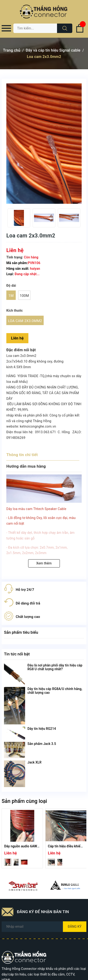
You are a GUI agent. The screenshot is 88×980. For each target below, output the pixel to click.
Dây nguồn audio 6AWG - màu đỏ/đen (33, 846)
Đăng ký (75, 927)
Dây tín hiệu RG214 (42, 729)
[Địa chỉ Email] (44, 927)
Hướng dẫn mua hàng (26, 466)
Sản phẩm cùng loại (24, 801)
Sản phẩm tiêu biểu (21, 632)
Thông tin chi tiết (22, 455)
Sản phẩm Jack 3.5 (42, 744)
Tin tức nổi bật (17, 654)
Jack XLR (34, 762)
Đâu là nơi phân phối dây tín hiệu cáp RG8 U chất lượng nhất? (55, 667)
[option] (19, 218)
